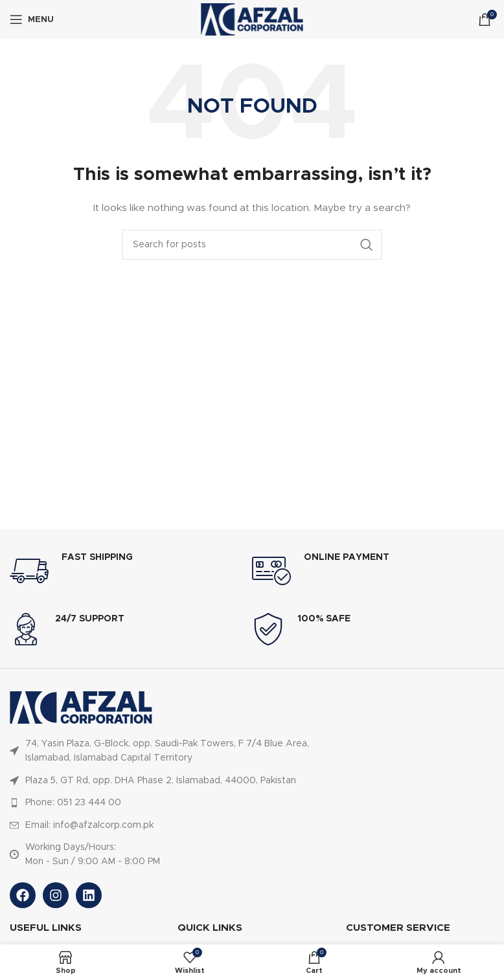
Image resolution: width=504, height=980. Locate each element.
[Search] (252, 245)
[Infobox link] (131, 571)
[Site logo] (252, 19)
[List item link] (170, 751)
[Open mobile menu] (32, 19)
